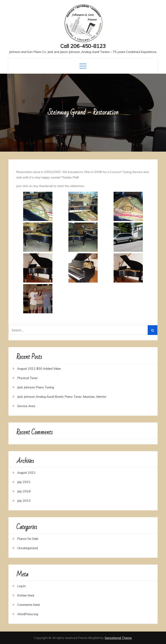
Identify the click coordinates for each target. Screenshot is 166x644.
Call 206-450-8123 (83, 46)
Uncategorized (27, 548)
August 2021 (26, 473)
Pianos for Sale (28, 539)
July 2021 (24, 482)
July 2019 (24, 491)
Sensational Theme (118, 638)
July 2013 (24, 501)
